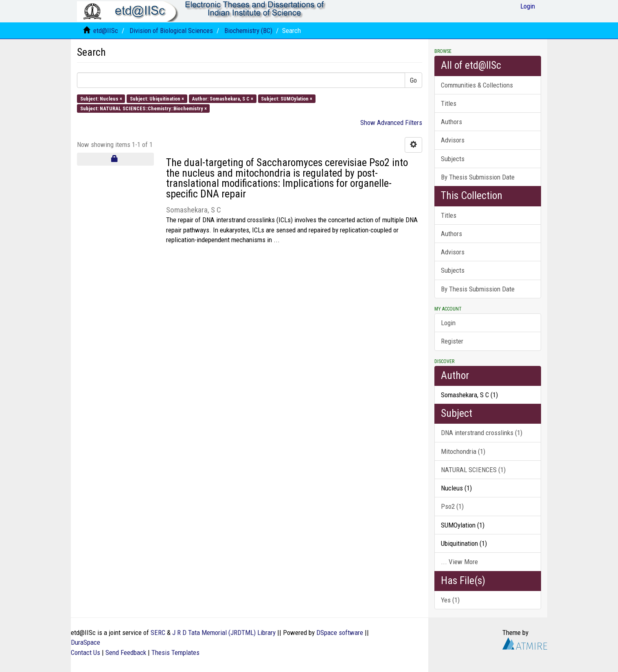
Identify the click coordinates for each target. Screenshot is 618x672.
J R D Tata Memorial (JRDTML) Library (224, 633)
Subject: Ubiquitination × (157, 98)
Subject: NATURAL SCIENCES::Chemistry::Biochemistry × (144, 108)
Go (413, 80)
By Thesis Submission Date (478, 177)
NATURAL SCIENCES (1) (473, 470)
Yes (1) (450, 600)
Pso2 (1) (452, 506)
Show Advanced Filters (391, 123)
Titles (449, 103)
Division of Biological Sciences (171, 31)
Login (448, 323)
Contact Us (85, 652)
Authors (451, 122)
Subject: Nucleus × (101, 98)
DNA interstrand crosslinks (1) (482, 433)
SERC (158, 633)
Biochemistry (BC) (248, 31)
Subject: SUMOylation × (287, 98)
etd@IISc (106, 31)
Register (452, 341)
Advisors (453, 140)
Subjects (453, 159)
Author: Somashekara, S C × (222, 98)
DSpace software (340, 633)
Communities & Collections (477, 85)
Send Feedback (126, 652)
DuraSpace (85, 642)
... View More (459, 562)
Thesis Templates (175, 652)
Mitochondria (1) (463, 451)
